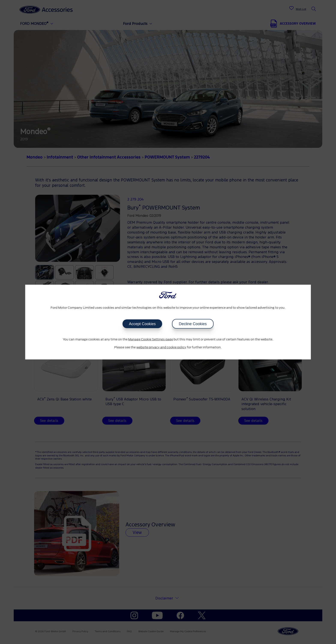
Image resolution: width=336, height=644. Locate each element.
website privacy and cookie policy (161, 347)
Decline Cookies (193, 324)
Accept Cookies (142, 324)
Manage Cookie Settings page (151, 339)
